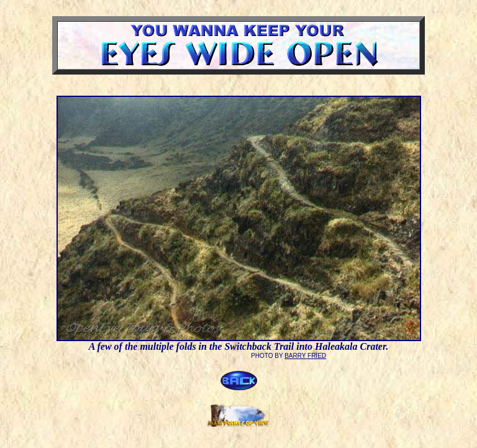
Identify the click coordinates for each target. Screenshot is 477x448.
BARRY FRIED (305, 356)
